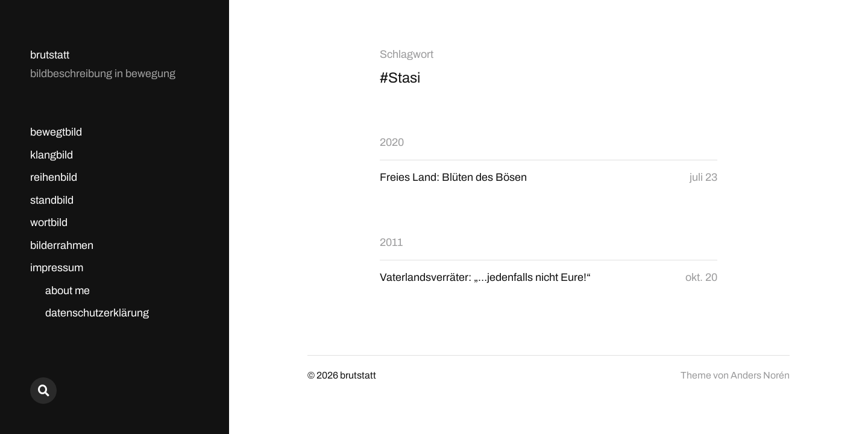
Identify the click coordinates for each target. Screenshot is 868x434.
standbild (52, 200)
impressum (57, 268)
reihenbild (54, 177)
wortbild (49, 222)
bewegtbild (56, 132)
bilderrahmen (62, 245)
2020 (392, 142)
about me (68, 291)
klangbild (52, 155)
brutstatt (50, 55)
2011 (391, 242)
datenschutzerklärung (97, 313)
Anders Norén (760, 375)
